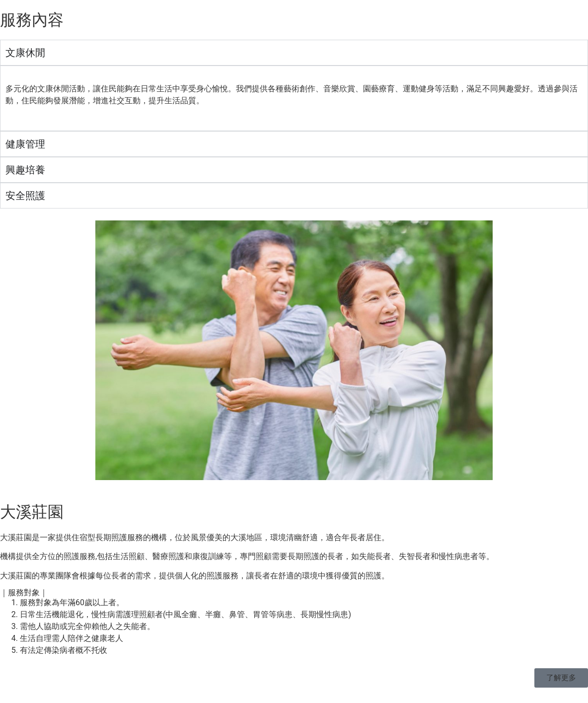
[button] (561, 678)
